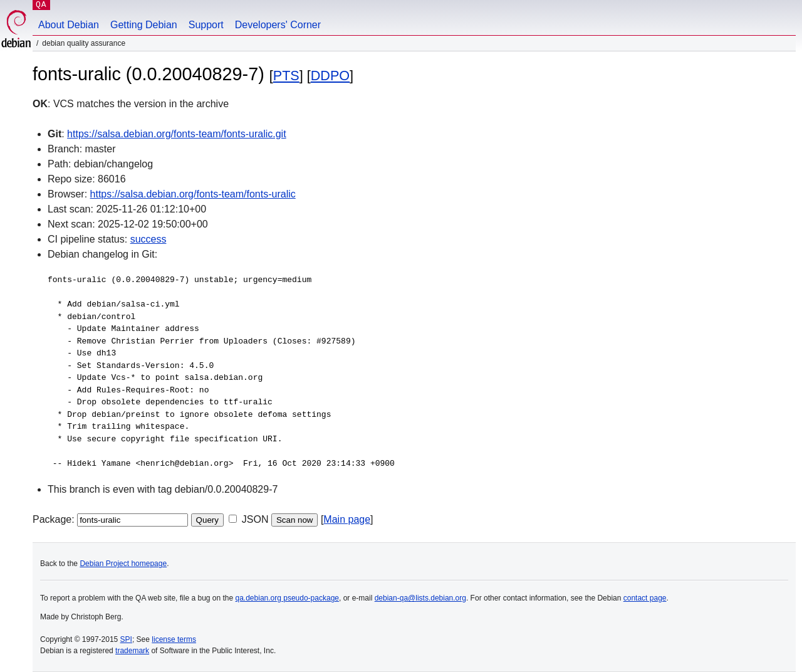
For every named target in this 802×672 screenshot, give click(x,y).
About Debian (69, 25)
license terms (174, 639)
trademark (132, 651)
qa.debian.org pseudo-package (287, 598)
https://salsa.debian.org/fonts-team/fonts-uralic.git (177, 134)
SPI (126, 639)
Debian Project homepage (123, 564)
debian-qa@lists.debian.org (420, 598)
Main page (347, 519)
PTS (286, 76)
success (148, 239)
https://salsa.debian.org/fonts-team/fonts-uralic (193, 194)
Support (206, 25)
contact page (645, 598)
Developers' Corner (278, 25)
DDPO (330, 76)
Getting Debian (144, 25)
